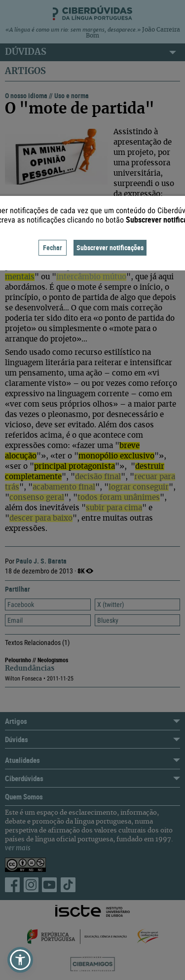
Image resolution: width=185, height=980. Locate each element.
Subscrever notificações (110, 247)
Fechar (53, 247)
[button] (20, 960)
